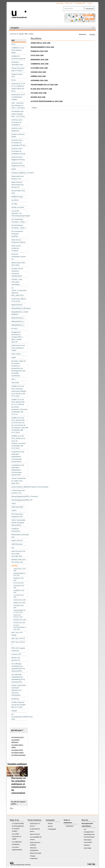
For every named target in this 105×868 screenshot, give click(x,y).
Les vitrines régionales (18, 755)
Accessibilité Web (80, 3)
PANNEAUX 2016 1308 (39, 51)
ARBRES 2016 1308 (38, 76)
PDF (26, 34)
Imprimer (34, 108)
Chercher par (63, 7)
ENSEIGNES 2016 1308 (39, 60)
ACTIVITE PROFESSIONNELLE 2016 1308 (47, 101)
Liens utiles (60, 3)
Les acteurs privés (17, 750)
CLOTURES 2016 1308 (39, 68)
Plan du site (69, 3)
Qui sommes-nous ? (18, 737)
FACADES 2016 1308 (39, 93)
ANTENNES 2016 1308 (39, 80)
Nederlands (82, 34)
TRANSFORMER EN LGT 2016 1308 (44, 85)
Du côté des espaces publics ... (18, 803)
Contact (90, 3)
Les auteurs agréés (17, 752)
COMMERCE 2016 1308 (39, 64)
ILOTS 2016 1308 (37, 55)
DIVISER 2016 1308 (38, 97)
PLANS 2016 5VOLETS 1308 (41, 89)
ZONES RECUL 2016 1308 (40, 43)
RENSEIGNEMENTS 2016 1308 (42, 47)
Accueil (21, 34)
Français (92, 34)
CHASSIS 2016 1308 (38, 72)
